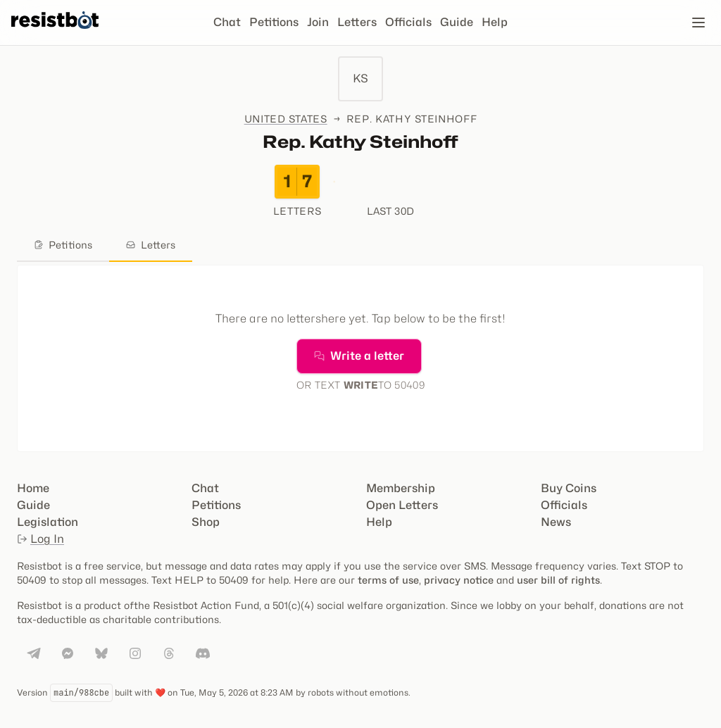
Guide (457, 22)
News (556, 522)
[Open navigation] (698, 23)
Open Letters (402, 505)
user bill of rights (558, 580)
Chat (227, 22)
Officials (408, 22)
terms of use (388, 580)
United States (286, 119)
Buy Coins (569, 488)
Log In (40, 539)
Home (33, 488)
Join (318, 22)
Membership (401, 488)
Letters (357, 22)
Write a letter (359, 356)
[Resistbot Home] (55, 34)
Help (495, 22)
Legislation (48, 522)
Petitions (274, 22)
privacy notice (459, 580)
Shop (206, 522)
